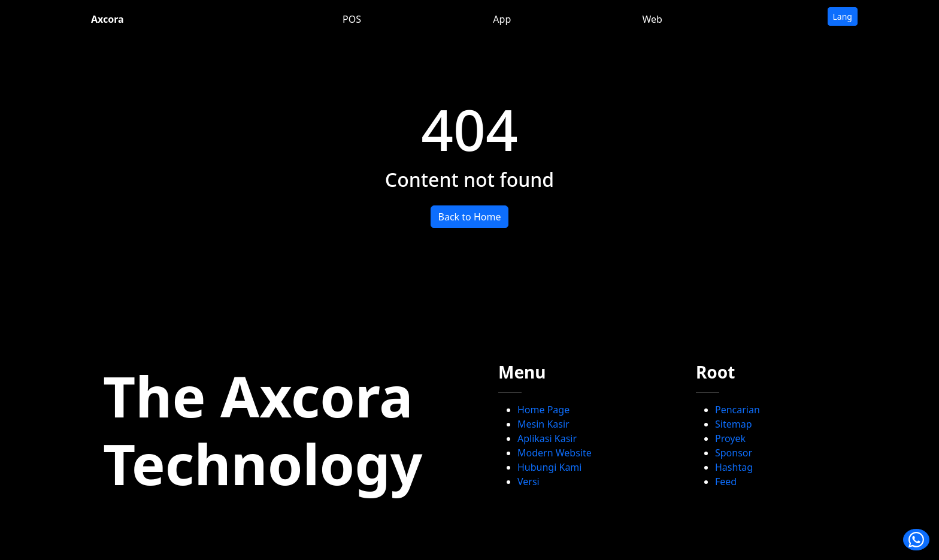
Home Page (543, 410)
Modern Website (555, 453)
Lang (843, 16)
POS (352, 19)
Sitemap (734, 424)
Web (652, 19)
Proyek (730, 438)
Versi (528, 482)
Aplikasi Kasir (547, 438)
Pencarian (737, 410)
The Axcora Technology (263, 429)
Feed (726, 482)
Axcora (107, 19)
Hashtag (734, 467)
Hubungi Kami (549, 467)
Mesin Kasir (543, 424)
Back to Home (470, 217)
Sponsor (734, 453)
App (502, 19)
